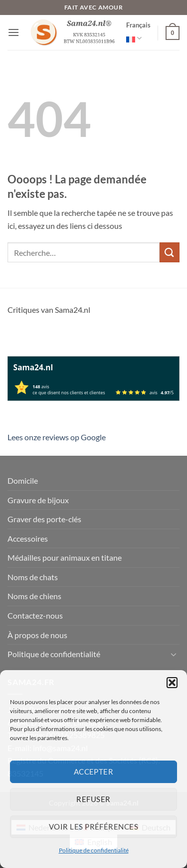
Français (138, 33)
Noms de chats (33, 577)
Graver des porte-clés (44, 519)
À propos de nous (37, 635)
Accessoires (28, 538)
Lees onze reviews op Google (57, 437)
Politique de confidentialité (94, 850)
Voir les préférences (93, 827)
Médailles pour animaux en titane (65, 557)
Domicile (23, 480)
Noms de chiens (34, 596)
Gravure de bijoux (38, 500)
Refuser (93, 799)
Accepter (94, 772)
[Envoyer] (170, 252)
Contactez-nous (35, 615)
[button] (172, 683)
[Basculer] (174, 654)
